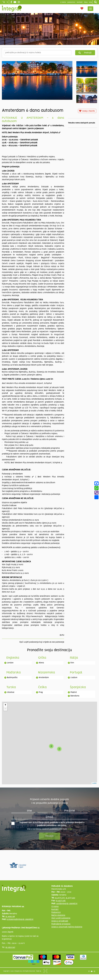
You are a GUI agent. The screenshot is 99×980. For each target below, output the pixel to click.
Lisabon (74, 678)
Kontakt (80, 2)
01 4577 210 (70, 898)
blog (86, 2)
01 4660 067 (10, 917)
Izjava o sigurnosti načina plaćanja (67, 927)
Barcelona (75, 696)
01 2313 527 (10, 947)
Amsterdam (44, 678)
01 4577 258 (61, 901)
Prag (41, 692)
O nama (55, 907)
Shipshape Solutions (45, 971)
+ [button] (5, 705)
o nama (63, 2)
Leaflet (94, 783)
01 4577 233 (60, 898)
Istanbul (11, 692)
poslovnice (71, 2)
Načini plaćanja (58, 915)
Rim (72, 663)
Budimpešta (12, 678)
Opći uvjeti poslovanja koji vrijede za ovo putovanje (42, 642)
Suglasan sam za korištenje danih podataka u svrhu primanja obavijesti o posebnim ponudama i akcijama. (48, 824)
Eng (90, 2)
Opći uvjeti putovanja (61, 918)
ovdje (70, 829)
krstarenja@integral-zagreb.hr (20, 919)
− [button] (5, 709)
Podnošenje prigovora (61, 924)
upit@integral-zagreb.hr (67, 904)
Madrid (74, 692)
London (10, 663)
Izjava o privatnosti (60, 921)
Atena (41, 663)
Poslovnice (56, 912)
